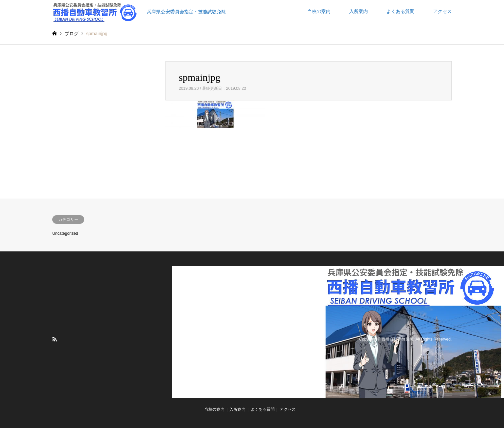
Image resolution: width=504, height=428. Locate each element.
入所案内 (359, 11)
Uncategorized (65, 233)
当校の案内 (319, 11)
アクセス (442, 11)
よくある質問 (400, 11)
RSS (55, 339)
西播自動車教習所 (397, 340)
